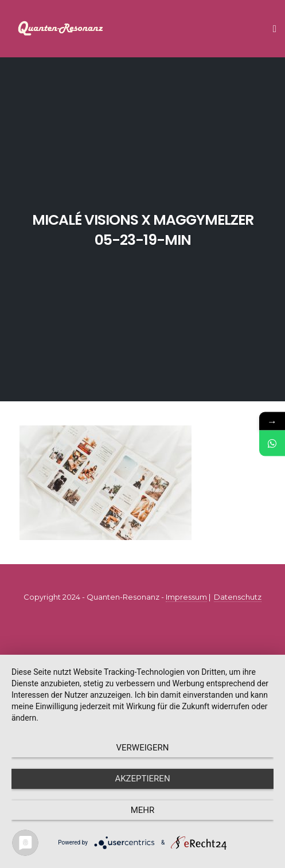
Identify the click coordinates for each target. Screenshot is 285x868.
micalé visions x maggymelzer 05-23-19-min (143, 230)
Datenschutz (238, 597)
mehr (143, 810)
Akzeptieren (142, 779)
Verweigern (143, 748)
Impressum (186, 597)
